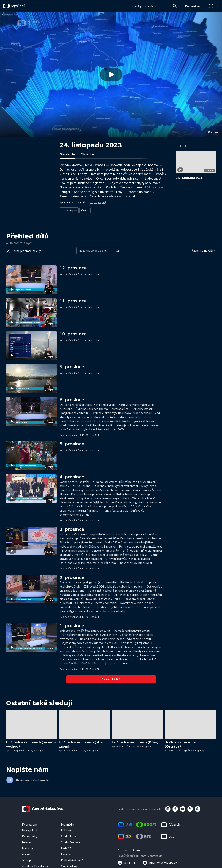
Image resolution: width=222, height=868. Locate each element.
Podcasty (27, 847)
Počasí (26, 853)
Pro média (67, 823)
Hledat (174, 7)
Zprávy (84, 210)
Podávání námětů (72, 859)
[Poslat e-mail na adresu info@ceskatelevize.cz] (160, 861)
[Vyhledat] (118, 249)
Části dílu (87, 154)
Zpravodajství (69, 210)
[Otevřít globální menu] (213, 6)
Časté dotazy (69, 865)
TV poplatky (29, 835)
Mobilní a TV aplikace (35, 865)
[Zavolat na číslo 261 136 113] (128, 861)
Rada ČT (66, 847)
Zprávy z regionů (101, 210)
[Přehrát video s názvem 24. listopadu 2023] (111, 74)
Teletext (27, 841)
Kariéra (66, 853)
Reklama (67, 829)
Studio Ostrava (70, 841)
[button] (111, 74)
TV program (29, 823)
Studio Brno (69, 835)
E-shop (26, 859)
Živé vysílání (29, 829)
